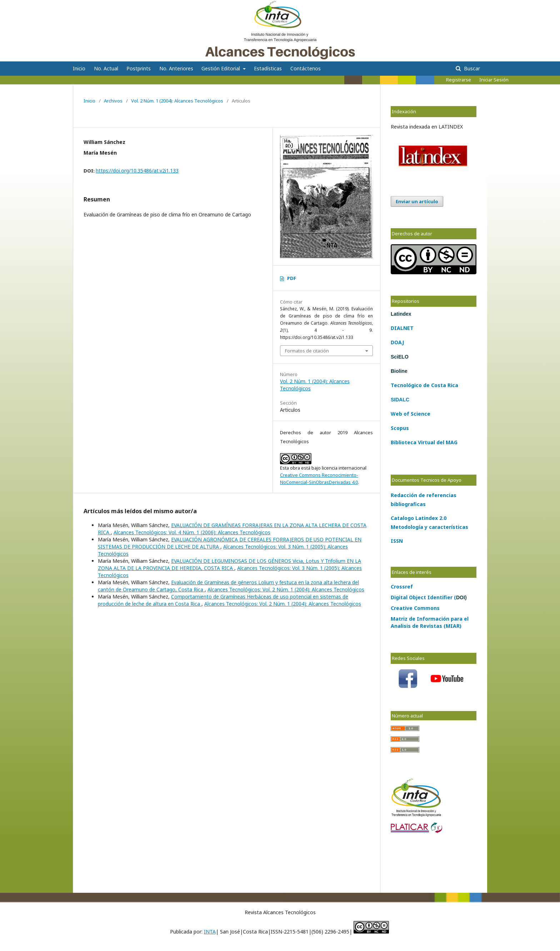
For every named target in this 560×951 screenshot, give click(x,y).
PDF (292, 278)
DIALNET (402, 328)
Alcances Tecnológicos (120, 9)
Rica (452, 385)
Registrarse (459, 80)
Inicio (79, 68)
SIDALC (400, 400)
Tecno (399, 385)
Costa (438, 385)
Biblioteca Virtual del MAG (424, 442)
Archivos (113, 101)
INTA (210, 932)
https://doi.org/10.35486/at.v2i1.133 (137, 171)
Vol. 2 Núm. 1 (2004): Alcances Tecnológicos (177, 101)
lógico (414, 385)
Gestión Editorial (221, 68)
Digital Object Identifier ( (429, 597)
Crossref (402, 587)
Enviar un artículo (417, 201)
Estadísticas (268, 68)
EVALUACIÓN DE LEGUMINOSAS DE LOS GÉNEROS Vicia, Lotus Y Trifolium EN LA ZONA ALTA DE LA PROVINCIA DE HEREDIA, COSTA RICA (229, 564)
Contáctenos (306, 68)
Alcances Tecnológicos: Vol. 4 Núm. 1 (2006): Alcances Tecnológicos (192, 532)
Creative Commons (415, 608)
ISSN (397, 541)
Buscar (471, 68)
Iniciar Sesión (494, 80)
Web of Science (411, 414)
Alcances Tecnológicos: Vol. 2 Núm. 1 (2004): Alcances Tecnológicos (286, 589)
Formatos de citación (307, 351)
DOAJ (397, 342)
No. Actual (106, 68)
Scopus (400, 428)
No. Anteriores (176, 68)
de (426, 385)
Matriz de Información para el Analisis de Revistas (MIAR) (430, 622)
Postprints (139, 68)
